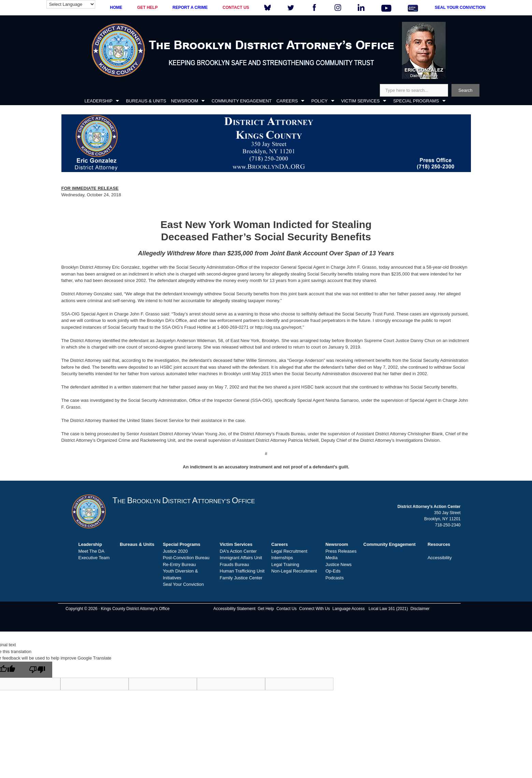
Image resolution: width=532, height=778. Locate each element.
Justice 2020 (175, 551)
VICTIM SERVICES (361, 101)
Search (465, 90)
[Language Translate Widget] (71, 4)
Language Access (349, 609)
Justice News (339, 564)
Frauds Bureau (234, 564)
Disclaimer (420, 609)
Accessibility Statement (234, 609)
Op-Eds (333, 571)
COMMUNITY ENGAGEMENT (242, 101)
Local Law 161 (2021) (388, 609)
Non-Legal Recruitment (294, 571)
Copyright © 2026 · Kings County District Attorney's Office (118, 609)
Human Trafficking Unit (242, 571)
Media (332, 558)
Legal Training (285, 564)
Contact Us (286, 609)
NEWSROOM (184, 101)
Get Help (266, 609)
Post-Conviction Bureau (186, 558)
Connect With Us (315, 609)
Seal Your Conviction (183, 584)
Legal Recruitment (289, 551)
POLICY (319, 101)
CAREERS (287, 101)
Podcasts (335, 578)
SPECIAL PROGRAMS (416, 101)
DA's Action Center (238, 551)
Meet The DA (91, 551)
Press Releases (341, 551)
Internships (282, 558)
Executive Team (94, 558)
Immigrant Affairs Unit (241, 558)
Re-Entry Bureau (179, 564)
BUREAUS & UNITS (146, 101)
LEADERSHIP (98, 101)
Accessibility (440, 558)
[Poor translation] (37, 670)
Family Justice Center (241, 578)
